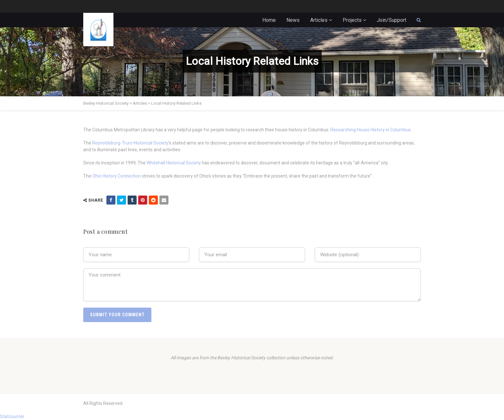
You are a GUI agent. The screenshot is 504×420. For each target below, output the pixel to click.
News (293, 20)
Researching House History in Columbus (371, 130)
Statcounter (12, 416)
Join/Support (392, 20)
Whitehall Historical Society (174, 163)
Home (269, 20)
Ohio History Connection (117, 176)
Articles (319, 20)
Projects (352, 20)
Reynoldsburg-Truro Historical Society (130, 143)
